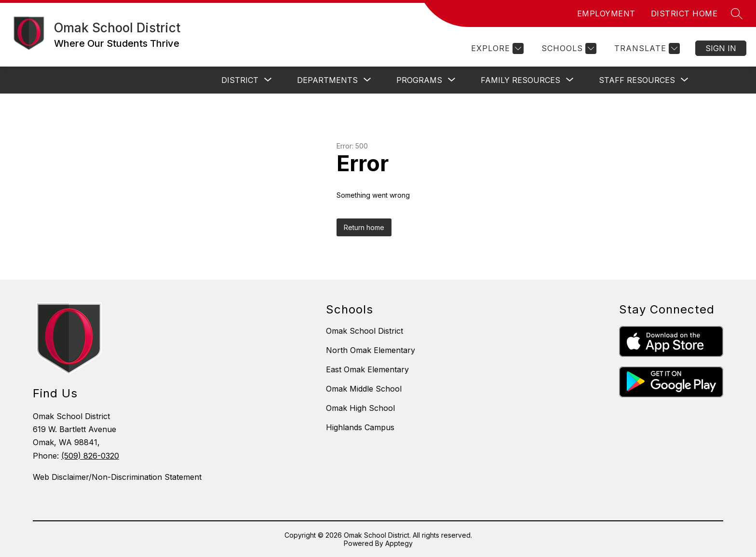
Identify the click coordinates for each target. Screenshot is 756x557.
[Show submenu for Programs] (419, 80)
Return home (364, 227)
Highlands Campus (360, 427)
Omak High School (360, 408)
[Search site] (737, 14)
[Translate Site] (646, 48)
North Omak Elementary (371, 350)
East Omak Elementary (367, 369)
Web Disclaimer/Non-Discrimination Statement (117, 477)
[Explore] (496, 48)
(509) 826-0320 (90, 456)
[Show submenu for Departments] (327, 80)
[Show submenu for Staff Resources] (637, 80)
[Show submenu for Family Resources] (520, 80)
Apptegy (399, 543)
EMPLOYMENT (606, 14)
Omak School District (364, 331)
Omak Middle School (364, 389)
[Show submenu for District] (240, 80)
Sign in (721, 48)
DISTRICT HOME (684, 14)
